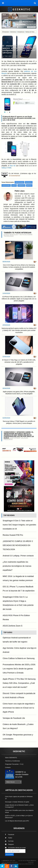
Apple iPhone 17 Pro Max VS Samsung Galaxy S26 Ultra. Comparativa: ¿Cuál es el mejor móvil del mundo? (19, 683)
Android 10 (21, 185)
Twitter (9, 838)
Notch (14, 185)
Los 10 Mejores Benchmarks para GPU (17, 821)
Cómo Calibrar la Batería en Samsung (19, 658)
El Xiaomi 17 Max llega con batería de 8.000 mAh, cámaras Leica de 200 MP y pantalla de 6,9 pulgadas (19, 362)
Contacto (8, 767)
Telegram (9, 844)
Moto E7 (29, 185)
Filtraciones (6, 185)
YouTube (9, 841)
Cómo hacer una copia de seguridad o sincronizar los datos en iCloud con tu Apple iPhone (19, 708)
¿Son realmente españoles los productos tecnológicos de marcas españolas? (17, 566)
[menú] (3, 3)
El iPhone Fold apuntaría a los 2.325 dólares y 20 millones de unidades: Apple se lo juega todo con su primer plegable (19, 299)
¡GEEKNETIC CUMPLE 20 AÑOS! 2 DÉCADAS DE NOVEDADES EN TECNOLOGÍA (18, 545)
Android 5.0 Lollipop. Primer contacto (18, 556)
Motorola (29, 182)
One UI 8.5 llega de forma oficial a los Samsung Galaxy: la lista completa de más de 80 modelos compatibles (19, 267)
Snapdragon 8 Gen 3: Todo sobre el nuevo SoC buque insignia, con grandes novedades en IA (19, 525)
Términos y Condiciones (12, 761)
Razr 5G (13, 166)
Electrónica (13, 32)
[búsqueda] (35, 3)
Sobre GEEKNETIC (11, 758)
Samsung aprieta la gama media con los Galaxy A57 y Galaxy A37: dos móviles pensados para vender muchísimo (19, 330)
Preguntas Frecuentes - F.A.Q (14, 764)
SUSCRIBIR (9, 854)
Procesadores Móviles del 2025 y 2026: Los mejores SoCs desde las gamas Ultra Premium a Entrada (19, 669)
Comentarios (15, 176)
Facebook (10, 835)
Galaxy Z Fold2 (6, 168)
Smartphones (21, 32)
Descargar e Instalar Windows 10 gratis (17, 802)
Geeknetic (6, 32)
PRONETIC (4, 864)
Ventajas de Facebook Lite (14, 718)
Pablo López (8, 56)
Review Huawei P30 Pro (13, 535)
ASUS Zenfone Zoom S (13, 626)
